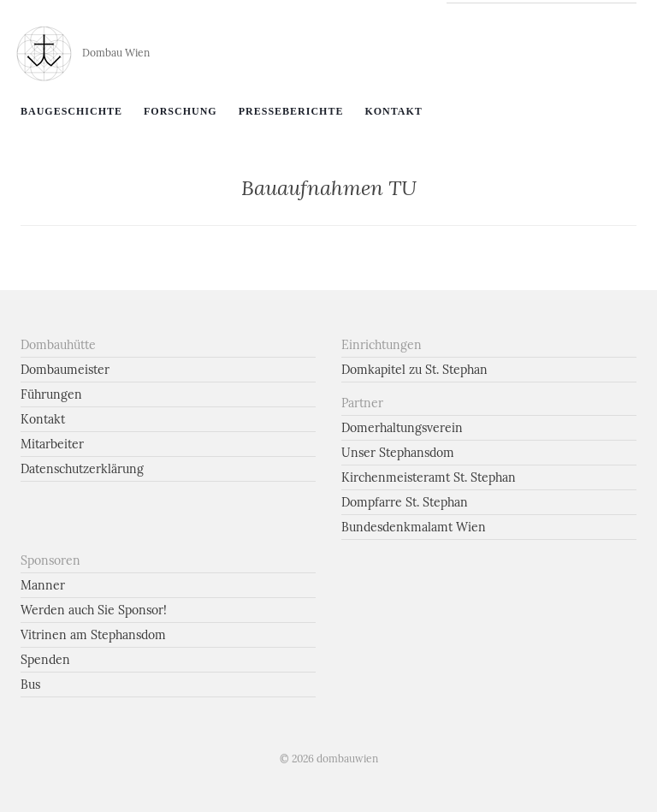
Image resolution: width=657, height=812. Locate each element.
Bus (30, 685)
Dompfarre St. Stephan (405, 502)
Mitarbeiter (52, 444)
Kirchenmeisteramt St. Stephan (429, 477)
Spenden (45, 660)
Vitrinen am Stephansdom (93, 635)
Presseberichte (291, 111)
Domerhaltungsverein (402, 428)
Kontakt (393, 111)
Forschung (181, 111)
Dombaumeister (65, 370)
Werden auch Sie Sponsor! (94, 610)
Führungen (51, 394)
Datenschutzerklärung (82, 469)
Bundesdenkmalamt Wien (414, 527)
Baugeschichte (71, 111)
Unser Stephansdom (398, 453)
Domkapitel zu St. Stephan (414, 370)
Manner (43, 585)
